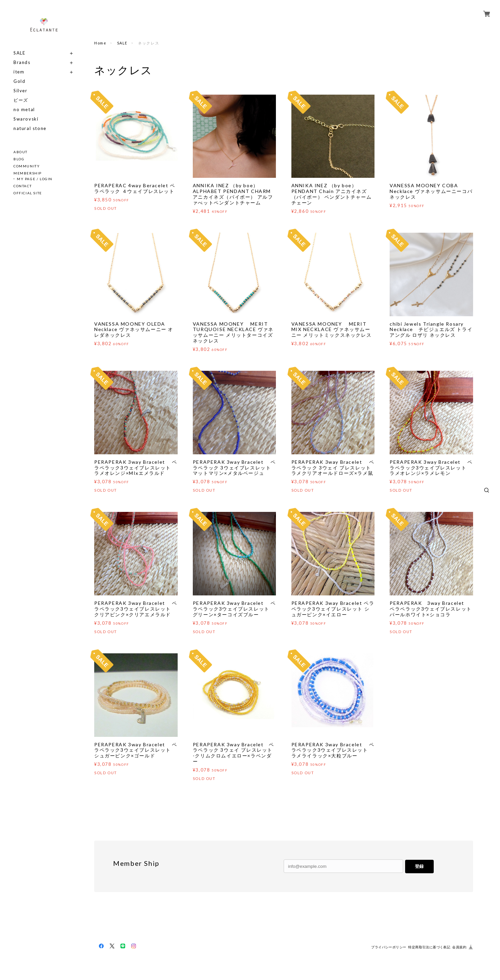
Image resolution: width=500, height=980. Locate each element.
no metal (24, 110)
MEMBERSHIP (28, 173)
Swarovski (26, 119)
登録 (419, 866)
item (19, 72)
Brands (22, 62)
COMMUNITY (27, 166)
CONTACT (23, 186)
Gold (19, 81)
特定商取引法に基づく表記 (429, 947)
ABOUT (21, 152)
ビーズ (21, 100)
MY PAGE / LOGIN (35, 179)
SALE (19, 53)
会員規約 (459, 947)
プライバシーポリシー (389, 947)
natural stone (30, 128)
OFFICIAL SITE (28, 193)
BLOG (19, 159)
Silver (21, 91)
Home (100, 43)
